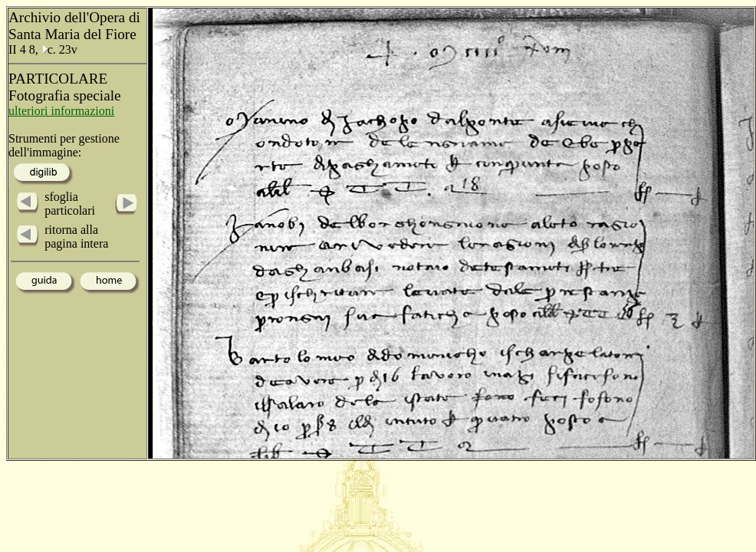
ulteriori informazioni (61, 111)
